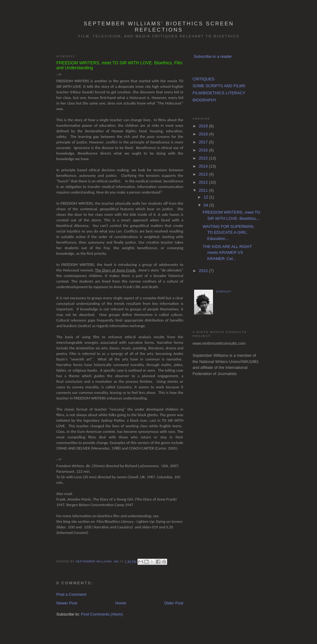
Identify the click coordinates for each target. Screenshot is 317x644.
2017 (204, 142)
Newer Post (67, 603)
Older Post (174, 603)
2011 (204, 190)
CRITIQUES (204, 79)
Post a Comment (71, 594)
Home (121, 603)
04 (206, 205)
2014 (204, 166)
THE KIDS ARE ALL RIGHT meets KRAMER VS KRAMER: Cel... (227, 253)
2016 (204, 150)
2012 (204, 182)
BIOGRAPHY (204, 100)
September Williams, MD (98, 561)
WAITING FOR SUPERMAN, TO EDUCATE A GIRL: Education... (228, 232)
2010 (204, 271)
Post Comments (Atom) (102, 614)
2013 (204, 174)
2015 (204, 158)
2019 (204, 126)
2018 (204, 134)
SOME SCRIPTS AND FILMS (219, 86)
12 (206, 197)
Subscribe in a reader (213, 56)
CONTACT (224, 292)
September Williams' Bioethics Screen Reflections (159, 27)
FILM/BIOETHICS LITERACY (219, 93)
